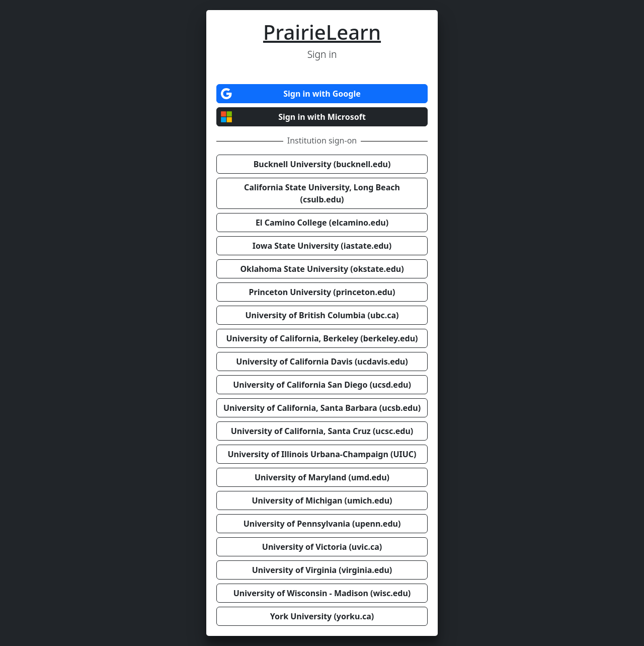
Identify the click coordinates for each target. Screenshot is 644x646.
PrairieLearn (322, 32)
